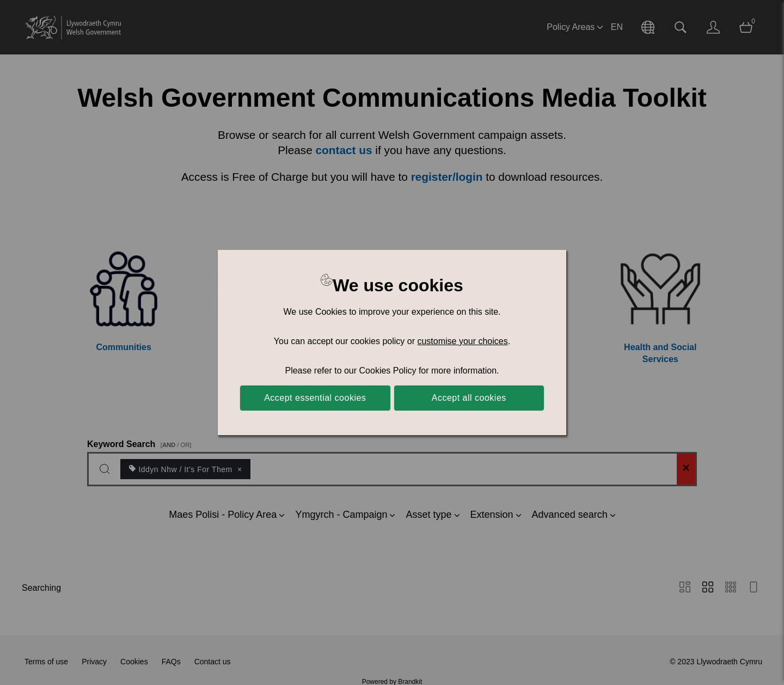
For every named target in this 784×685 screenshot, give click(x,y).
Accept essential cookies (315, 398)
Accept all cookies (469, 398)
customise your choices (462, 341)
